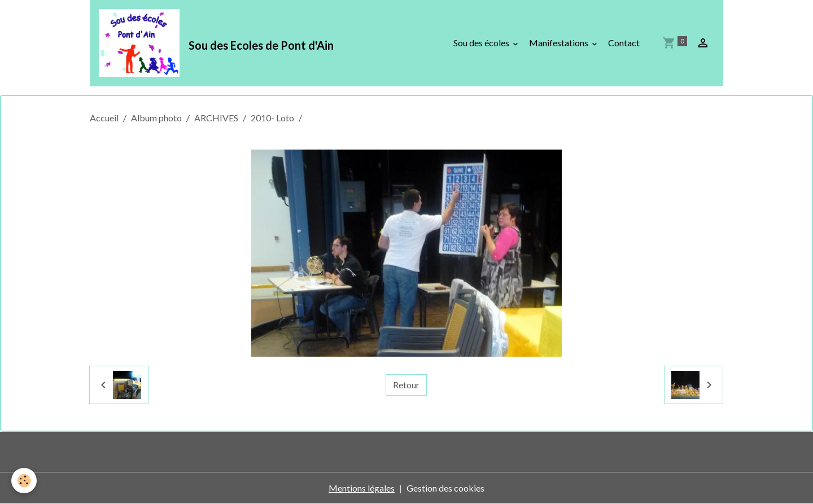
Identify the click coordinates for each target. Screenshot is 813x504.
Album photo (156, 118)
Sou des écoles (482, 43)
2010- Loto (272, 118)
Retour (406, 385)
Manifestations (560, 43)
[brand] (218, 43)
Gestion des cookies (445, 488)
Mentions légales (362, 488)
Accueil (104, 118)
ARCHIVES (216, 118)
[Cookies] (24, 481)
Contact (624, 43)
